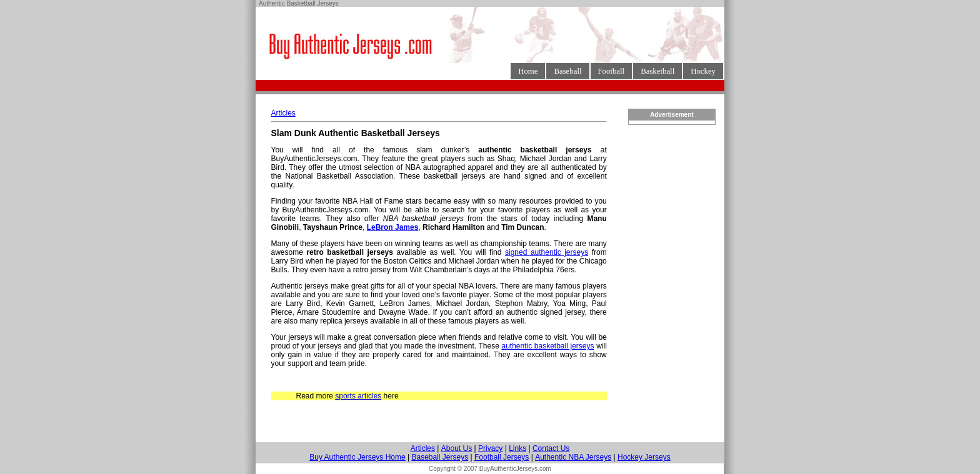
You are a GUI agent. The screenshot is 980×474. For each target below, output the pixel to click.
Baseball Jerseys (440, 457)
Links (517, 448)
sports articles (358, 396)
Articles (283, 113)
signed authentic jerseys (547, 252)
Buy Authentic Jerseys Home (357, 457)
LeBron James (393, 227)
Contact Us (551, 448)
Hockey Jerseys (644, 457)
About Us (457, 448)
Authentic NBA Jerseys (573, 457)
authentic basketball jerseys (547, 346)
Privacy (490, 448)
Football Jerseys (502, 457)
